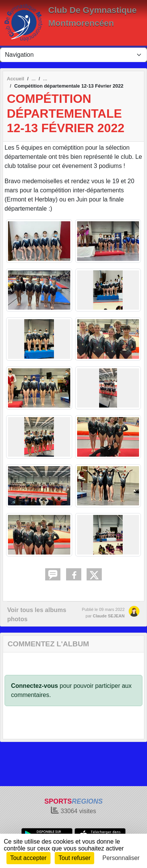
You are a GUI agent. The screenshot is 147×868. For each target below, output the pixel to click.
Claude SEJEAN (109, 616)
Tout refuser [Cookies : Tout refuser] (74, 858)
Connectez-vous (35, 686)
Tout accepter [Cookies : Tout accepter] (28, 858)
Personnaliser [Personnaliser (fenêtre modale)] (121, 858)
